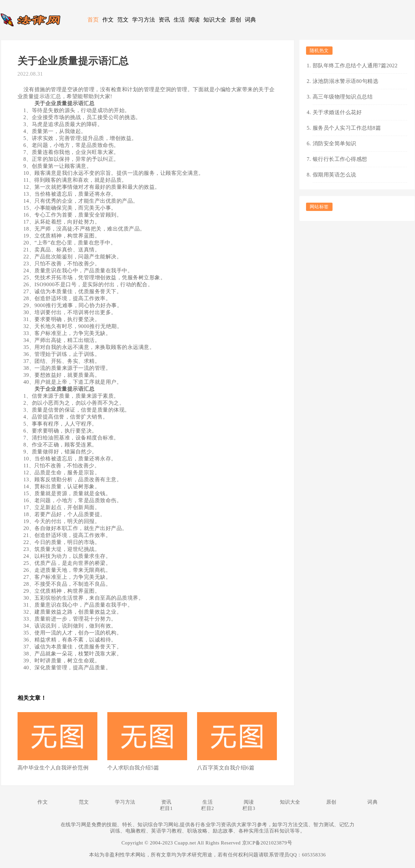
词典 (251, 20)
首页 (93, 20)
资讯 (164, 20)
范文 (123, 20)
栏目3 (249, 808)
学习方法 (144, 20)
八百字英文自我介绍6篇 (226, 768)
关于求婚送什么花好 (337, 112)
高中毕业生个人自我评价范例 (53, 768)
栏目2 (207, 808)
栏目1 (166, 808)
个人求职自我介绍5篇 (133, 768)
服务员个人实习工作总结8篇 (347, 128)
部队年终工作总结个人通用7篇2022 (355, 66)
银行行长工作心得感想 (340, 159)
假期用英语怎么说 (335, 175)
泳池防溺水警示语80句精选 (346, 81)
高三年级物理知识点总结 (343, 97)
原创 (236, 20)
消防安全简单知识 (335, 143)
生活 (179, 20)
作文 (108, 20)
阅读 (194, 20)
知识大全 (215, 20)
